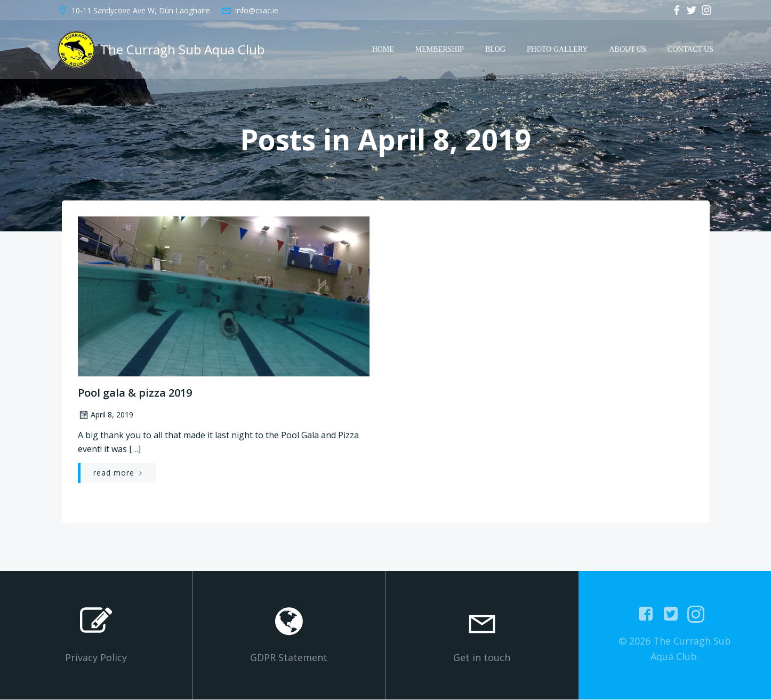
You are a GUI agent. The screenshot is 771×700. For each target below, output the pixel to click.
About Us (628, 50)
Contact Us (691, 50)
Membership (440, 50)
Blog (496, 50)
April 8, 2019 (105, 416)
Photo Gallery (558, 50)
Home (384, 50)
